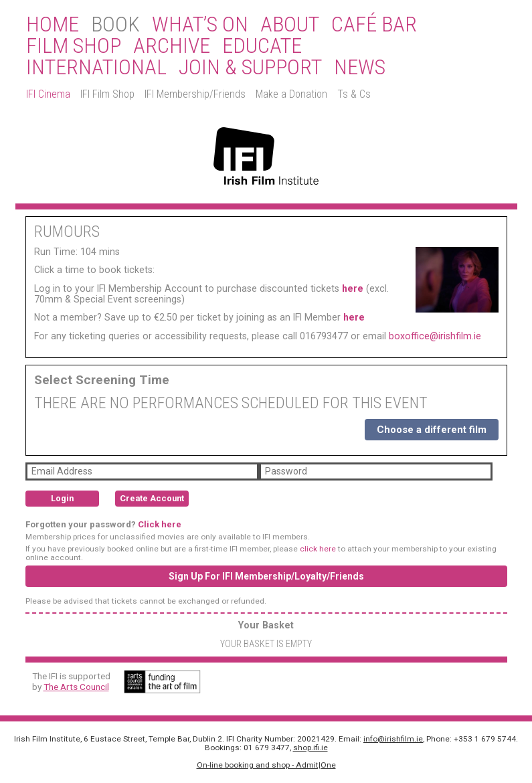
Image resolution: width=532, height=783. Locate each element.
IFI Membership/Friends (195, 94)
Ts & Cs (354, 94)
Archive (172, 46)
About (290, 25)
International (96, 68)
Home (53, 25)
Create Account (152, 498)
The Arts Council (76, 687)
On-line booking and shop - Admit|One (266, 765)
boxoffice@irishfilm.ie (435, 336)
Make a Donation (291, 94)
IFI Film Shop (107, 94)
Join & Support (250, 68)
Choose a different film (432, 430)
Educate (262, 46)
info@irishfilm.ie (393, 739)
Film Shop (74, 46)
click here (318, 549)
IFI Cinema (48, 94)
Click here (160, 524)
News (360, 68)
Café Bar (374, 25)
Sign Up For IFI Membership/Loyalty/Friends (266, 576)
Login (62, 498)
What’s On (200, 25)
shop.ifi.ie (311, 748)
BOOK (115, 25)
